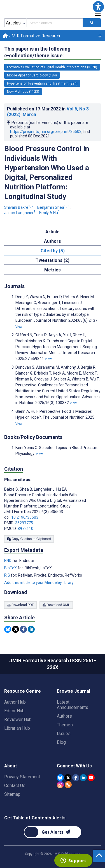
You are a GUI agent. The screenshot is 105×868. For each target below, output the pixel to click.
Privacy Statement (22, 777)
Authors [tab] (53, 241)
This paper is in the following (37, 52)
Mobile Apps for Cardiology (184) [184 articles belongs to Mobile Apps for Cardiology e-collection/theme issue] (32, 75)
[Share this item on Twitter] (16, 629)
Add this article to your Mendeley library (39, 583)
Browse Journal (73, 691)
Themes (65, 725)
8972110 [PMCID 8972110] (25, 529)
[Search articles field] (55, 23)
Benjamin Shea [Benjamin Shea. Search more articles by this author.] (54, 207)
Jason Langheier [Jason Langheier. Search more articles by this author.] (20, 213)
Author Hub (15, 702)
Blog (61, 742)
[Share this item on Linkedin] (31, 629)
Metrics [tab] (53, 270)
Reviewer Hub (18, 719)
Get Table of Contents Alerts (35, 818)
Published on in (48, 112)
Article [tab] (53, 232)
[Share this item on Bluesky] (8, 629)
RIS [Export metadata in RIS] (8, 575)
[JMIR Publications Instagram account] (60, 785)
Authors (64, 716)
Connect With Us (74, 766)
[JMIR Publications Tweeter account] (68, 778)
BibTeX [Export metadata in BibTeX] (11, 568)
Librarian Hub (17, 728)
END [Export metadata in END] (8, 561)
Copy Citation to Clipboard (29, 539)
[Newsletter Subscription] (53, 832)
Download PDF (20, 605)
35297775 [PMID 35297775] (24, 523)
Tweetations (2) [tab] (53, 260)
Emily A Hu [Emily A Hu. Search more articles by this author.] (50, 213)
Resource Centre (23, 691)
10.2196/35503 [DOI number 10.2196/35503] (25, 517)
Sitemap (12, 794)
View (19, 327)
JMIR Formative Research (31, 36)
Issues (64, 734)
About (11, 766)
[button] (98, 7)
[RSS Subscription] (68, 785)
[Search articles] (92, 23)
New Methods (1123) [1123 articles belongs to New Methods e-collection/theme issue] (23, 92)
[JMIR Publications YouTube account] (91, 778)
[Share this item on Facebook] (23, 629)
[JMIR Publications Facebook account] (76, 778)
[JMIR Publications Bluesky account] (60, 778)
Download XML (56, 605)
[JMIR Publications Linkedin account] (83, 778)
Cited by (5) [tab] (53, 251)
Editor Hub (14, 711)
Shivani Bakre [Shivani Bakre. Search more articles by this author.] (19, 207)
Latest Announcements (73, 705)
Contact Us (15, 786)
